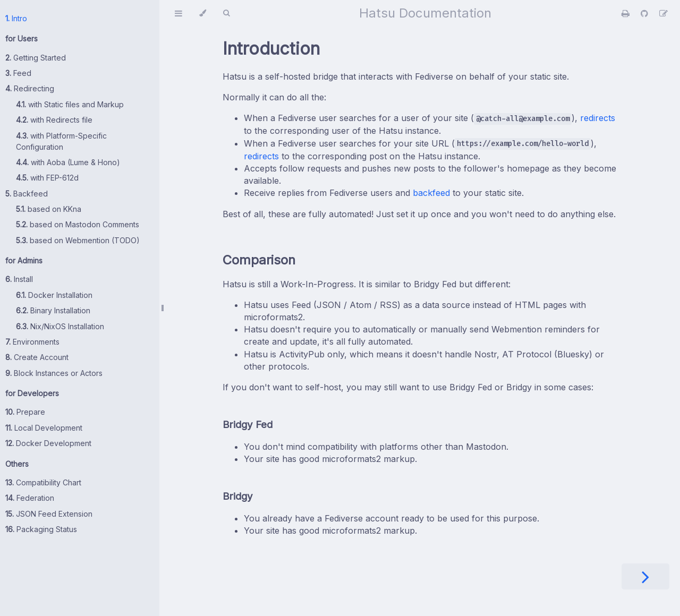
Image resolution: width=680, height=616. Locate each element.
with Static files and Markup (70, 104)
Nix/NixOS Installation (60, 326)
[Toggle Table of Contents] (178, 13)
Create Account (37, 357)
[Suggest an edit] (664, 13)
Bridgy (238, 496)
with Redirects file (54, 120)
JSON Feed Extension (49, 514)
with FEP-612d (47, 178)
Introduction (271, 49)
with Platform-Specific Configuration (61, 141)
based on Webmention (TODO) (78, 240)
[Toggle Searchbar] (226, 13)
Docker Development (48, 443)
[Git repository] (646, 13)
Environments (32, 342)
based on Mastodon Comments (78, 224)
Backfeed (27, 194)
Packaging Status (41, 529)
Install (19, 279)
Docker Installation (54, 295)
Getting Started (36, 58)
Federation (30, 498)
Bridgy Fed (248, 425)
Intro (16, 18)
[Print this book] (627, 13)
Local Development (44, 428)
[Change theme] (203, 13)
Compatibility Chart (43, 482)
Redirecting (30, 88)
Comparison (259, 260)
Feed (18, 73)
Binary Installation (53, 310)
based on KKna (49, 209)
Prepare (25, 412)
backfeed (431, 193)
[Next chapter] (645, 576)
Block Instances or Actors (54, 373)
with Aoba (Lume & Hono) (68, 162)
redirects (598, 118)
